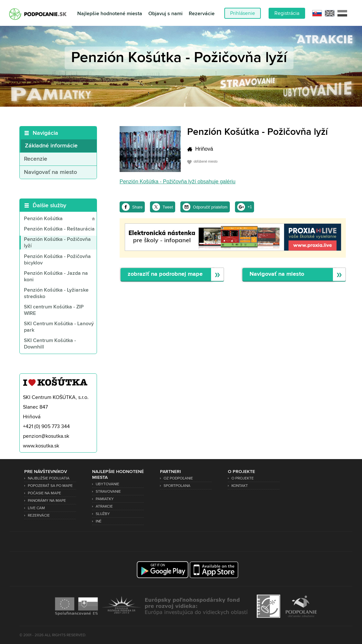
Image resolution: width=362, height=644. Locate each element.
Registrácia (287, 13)
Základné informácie (51, 146)
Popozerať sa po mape (50, 486)
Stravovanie (108, 492)
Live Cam (36, 508)
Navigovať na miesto (50, 172)
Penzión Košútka (43, 219)
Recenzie (36, 159)
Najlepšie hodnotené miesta (110, 14)
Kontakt (240, 486)
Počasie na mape (44, 493)
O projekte (243, 478)
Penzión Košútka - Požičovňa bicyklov (57, 260)
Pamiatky (105, 499)
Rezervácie (202, 14)
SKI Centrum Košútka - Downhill (50, 344)
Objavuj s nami (165, 14)
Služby (103, 514)
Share (137, 207)
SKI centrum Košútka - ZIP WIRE (54, 310)
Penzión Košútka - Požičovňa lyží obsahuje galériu (177, 182)
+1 (250, 207)
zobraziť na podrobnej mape (165, 274)
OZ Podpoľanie (178, 478)
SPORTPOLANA (177, 486)
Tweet (168, 207)
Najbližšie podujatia (49, 478)
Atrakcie (104, 506)
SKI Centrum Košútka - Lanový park (59, 327)
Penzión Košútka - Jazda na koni (56, 277)
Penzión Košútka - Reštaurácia (59, 229)
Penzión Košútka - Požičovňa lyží (57, 243)
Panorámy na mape (47, 501)
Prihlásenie (243, 13)
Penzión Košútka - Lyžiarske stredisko (56, 294)
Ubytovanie (107, 484)
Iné (99, 521)
